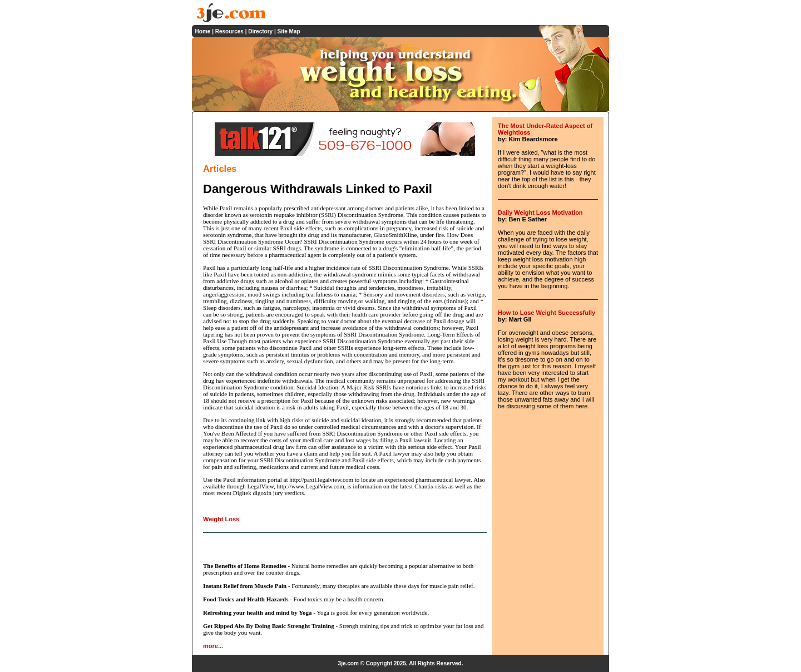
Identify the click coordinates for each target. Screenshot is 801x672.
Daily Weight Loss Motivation (540, 213)
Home (203, 31)
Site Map (288, 31)
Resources (229, 31)
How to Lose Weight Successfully (547, 313)
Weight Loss (221, 519)
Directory (260, 31)
